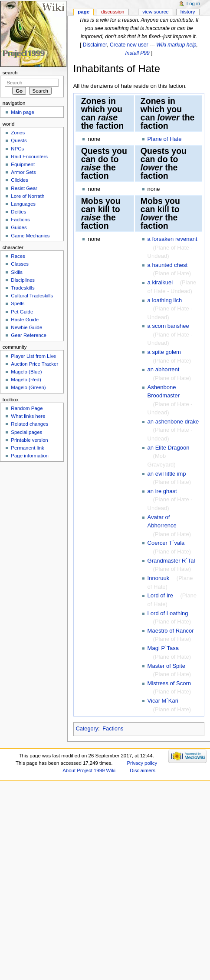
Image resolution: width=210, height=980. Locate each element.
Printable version (29, 440)
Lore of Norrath (28, 196)
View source (155, 12)
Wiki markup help (176, 45)
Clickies (19, 180)
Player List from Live (33, 356)
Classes (20, 264)
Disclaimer (95, 45)
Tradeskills (23, 288)
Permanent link (27, 448)
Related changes (30, 424)
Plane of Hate (165, 139)
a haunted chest (168, 265)
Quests (19, 140)
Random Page (27, 408)
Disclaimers (143, 770)
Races (18, 256)
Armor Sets (23, 172)
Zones (18, 133)
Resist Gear (24, 188)
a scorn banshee (168, 326)
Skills (17, 272)
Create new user (129, 45)
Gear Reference (29, 335)
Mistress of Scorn (169, 683)
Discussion (113, 12)
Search (10, 73)
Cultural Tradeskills (32, 296)
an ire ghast (162, 491)
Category (87, 729)
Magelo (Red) (26, 380)
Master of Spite (166, 666)
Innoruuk (159, 578)
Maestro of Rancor (171, 631)
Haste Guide (25, 320)
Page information (30, 456)
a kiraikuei (160, 282)
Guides (19, 227)
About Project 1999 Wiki (89, 770)
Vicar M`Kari (163, 701)
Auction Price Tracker (34, 364)
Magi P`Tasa (163, 648)
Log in (193, 3)
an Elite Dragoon (169, 448)
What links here (28, 416)
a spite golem (164, 352)
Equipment (23, 164)
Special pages (26, 432)
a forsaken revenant (172, 239)
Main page (23, 112)
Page (84, 12)
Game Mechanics (30, 236)
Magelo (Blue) (26, 372)
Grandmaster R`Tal (171, 561)
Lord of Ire (160, 595)
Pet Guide (22, 312)
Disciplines (23, 280)
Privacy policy (142, 763)
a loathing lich (165, 300)
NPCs (17, 149)
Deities (18, 212)
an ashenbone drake (173, 422)
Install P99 (137, 53)
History (188, 12)
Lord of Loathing (168, 613)
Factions (113, 729)
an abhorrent (164, 369)
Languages (23, 204)
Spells (18, 303)
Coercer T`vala (166, 543)
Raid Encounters (29, 157)
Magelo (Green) (28, 387)
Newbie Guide (26, 327)
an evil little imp (167, 474)
